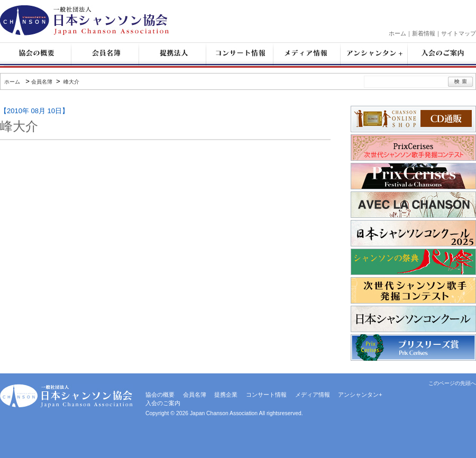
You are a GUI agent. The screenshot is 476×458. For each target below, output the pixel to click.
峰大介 (71, 82)
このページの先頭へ (452, 383)
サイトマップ (459, 33)
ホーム (397, 33)
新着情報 (424, 33)
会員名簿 (42, 82)
